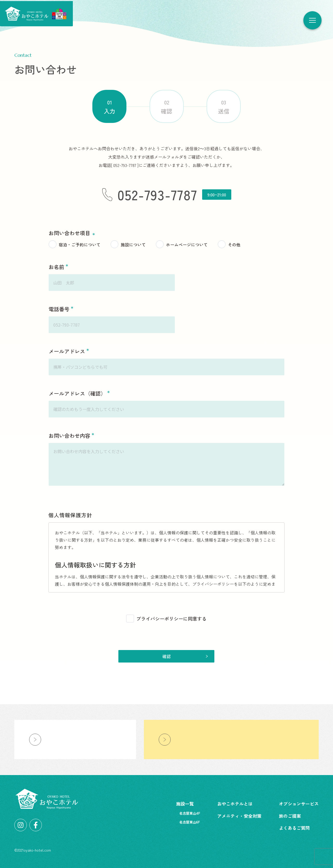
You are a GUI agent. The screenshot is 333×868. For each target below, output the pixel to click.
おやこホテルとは (235, 804)
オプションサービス (299, 804)
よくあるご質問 (294, 828)
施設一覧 (185, 804)
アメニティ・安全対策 (239, 816)
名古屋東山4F (190, 813)
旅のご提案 (290, 816)
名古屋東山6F (190, 822)
